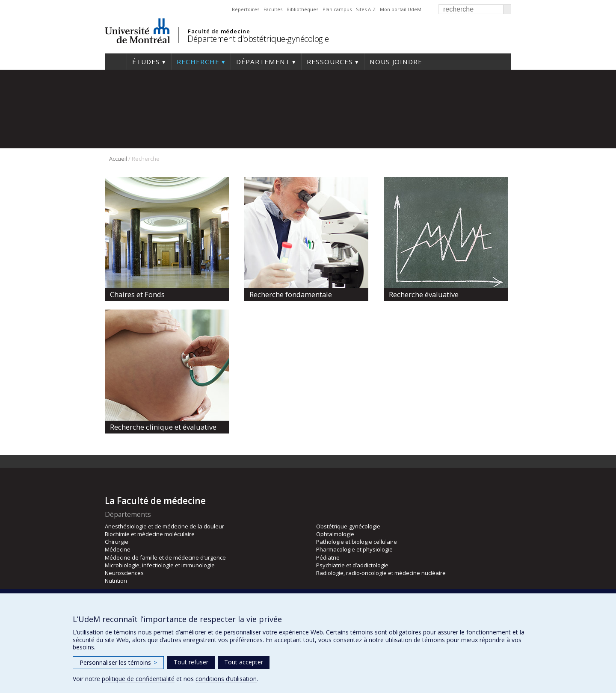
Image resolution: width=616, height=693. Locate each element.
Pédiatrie (328, 557)
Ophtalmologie (335, 534)
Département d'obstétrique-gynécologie (258, 39)
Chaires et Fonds (137, 294)
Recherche (198, 62)
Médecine (118, 549)
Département (263, 62)
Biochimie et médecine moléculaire (150, 534)
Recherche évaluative (424, 294)
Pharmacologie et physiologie (354, 549)
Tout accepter (244, 662)
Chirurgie (117, 542)
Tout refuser (191, 662)
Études (146, 62)
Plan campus (337, 9)
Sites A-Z (366, 9)
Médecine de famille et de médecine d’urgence (165, 557)
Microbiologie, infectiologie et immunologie (160, 565)
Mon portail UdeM (401, 9)
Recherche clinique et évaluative (163, 427)
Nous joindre (396, 62)
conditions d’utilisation (226, 679)
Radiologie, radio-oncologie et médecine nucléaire (381, 573)
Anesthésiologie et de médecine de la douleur (164, 526)
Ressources (330, 62)
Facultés (273, 9)
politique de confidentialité (138, 679)
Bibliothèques (302, 9)
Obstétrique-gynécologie (348, 526)
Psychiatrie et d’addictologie (352, 565)
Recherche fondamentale (291, 294)
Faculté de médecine (219, 31)
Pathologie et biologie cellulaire (357, 542)
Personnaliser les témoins (118, 662)
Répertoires (246, 9)
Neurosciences (124, 573)
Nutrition (116, 581)
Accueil (116, 62)
